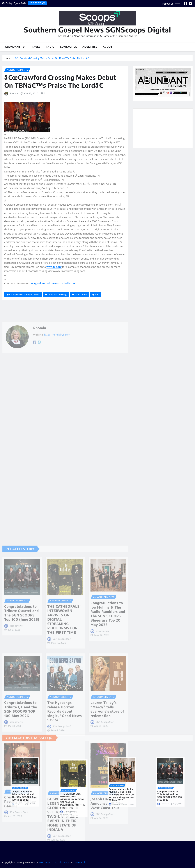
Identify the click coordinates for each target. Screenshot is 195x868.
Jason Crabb (81, 295)
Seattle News (62, 863)
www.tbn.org (54, 267)
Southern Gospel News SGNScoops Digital (97, 30)
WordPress (45, 863)
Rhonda (14, 93)
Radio (50, 47)
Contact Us (68, 47)
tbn (97, 295)
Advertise (90, 47)
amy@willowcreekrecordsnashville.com (53, 283)
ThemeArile (80, 863)
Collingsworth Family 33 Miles (24, 295)
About (108, 47)
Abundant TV (15, 47)
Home (8, 58)
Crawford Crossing (57, 295)
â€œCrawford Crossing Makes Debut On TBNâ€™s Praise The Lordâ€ (53, 58)
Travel (35, 47)
